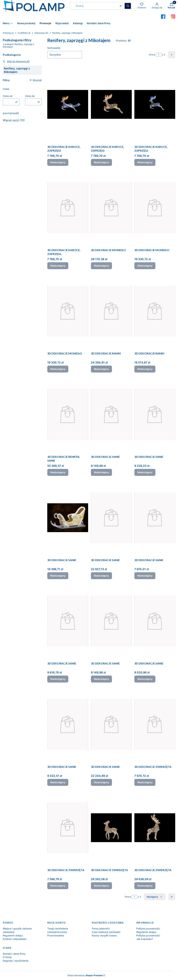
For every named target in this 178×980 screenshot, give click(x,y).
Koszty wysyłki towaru (104, 935)
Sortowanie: (54, 48)
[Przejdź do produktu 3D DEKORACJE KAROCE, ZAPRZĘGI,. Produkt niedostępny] (68, 208)
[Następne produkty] (155, 897)
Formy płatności (101, 929)
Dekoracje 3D (41, 33)
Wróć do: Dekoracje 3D (16, 61)
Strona (152, 55)
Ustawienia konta (57, 932)
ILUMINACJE (24, 33)
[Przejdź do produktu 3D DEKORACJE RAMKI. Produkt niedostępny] (111, 311)
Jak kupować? (145, 939)
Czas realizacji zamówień (106, 932)
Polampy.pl (8, 33)
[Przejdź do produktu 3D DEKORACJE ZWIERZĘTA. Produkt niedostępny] (155, 724)
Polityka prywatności (148, 929)
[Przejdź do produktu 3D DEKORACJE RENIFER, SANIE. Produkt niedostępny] (68, 414)
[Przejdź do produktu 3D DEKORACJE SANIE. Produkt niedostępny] (111, 414)
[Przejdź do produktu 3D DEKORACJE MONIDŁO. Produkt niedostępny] (111, 208)
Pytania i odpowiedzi (15, 939)
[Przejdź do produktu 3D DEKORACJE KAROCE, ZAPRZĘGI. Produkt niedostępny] (68, 104)
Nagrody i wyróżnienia (16, 961)
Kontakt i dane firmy (14, 954)
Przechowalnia (56, 935)
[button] (128, 6)
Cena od (8, 96)
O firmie (7, 957)
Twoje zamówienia (58, 929)
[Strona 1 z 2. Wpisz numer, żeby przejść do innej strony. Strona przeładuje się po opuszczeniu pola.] (159, 55)
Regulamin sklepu (13, 935)
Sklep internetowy (85, 975)
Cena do (30, 96)
